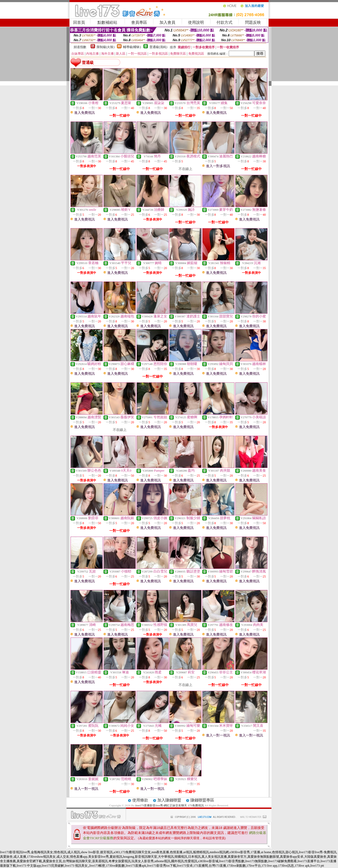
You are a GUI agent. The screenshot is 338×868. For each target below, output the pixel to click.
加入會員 (167, 22)
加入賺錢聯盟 (169, 800)
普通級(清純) (158, 47)
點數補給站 (107, 22)
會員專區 (139, 22)
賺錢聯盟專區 (202, 800)
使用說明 (196, 22)
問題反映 (253, 22)
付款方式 (224, 22)
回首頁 (79, 22)
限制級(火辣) (106, 47)
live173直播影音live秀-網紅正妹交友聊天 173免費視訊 (169, 805)
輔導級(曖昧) (132, 47)
